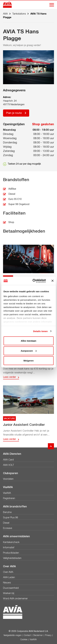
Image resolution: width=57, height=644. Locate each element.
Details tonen (40, 331)
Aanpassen (29, 351)
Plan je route (14, 113)
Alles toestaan (29, 341)
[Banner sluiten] (52, 281)
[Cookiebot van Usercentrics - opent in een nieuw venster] (34, 281)
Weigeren (28, 361)
